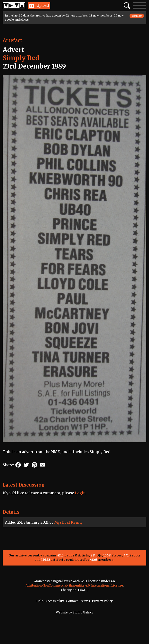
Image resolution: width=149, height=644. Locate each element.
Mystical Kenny (68, 522)
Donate (137, 16)
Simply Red (21, 58)
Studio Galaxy (83, 612)
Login (80, 493)
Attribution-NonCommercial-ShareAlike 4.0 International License (74, 586)
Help (40, 601)
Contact (72, 601)
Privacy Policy (102, 601)
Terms (85, 601)
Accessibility (55, 601)
